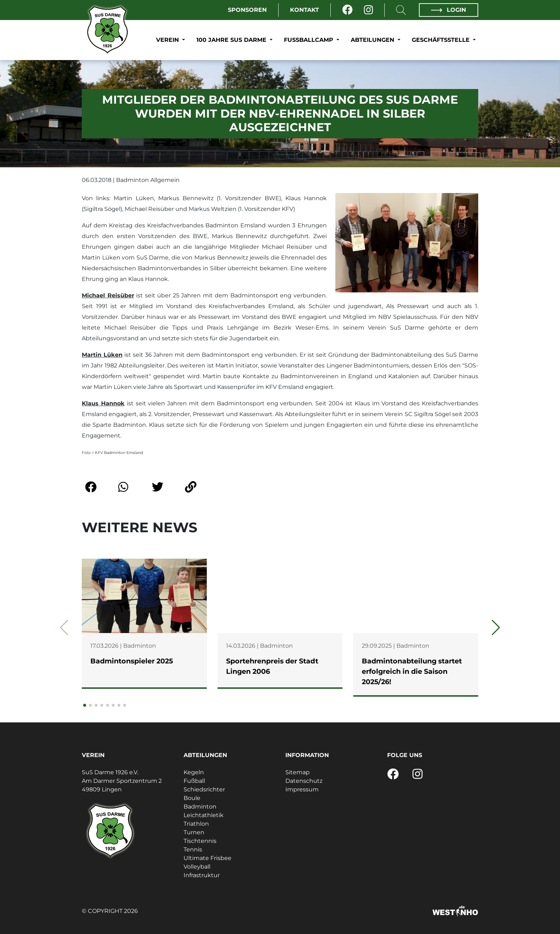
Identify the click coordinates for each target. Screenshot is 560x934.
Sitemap (297, 772)
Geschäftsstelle (442, 40)
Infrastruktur (202, 875)
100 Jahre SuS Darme (232, 40)
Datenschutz (304, 781)
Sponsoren (247, 10)
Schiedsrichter (204, 789)
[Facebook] (347, 10)
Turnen (194, 832)
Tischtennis (200, 841)
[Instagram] (368, 10)
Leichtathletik (204, 815)
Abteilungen (373, 40)
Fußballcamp (309, 40)
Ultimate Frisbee (207, 858)
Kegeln (194, 772)
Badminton (200, 807)
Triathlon (196, 824)
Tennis (193, 849)
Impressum (302, 789)
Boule (192, 798)
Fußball (194, 781)
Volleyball (197, 867)
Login (449, 10)
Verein (168, 40)
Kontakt (304, 10)
